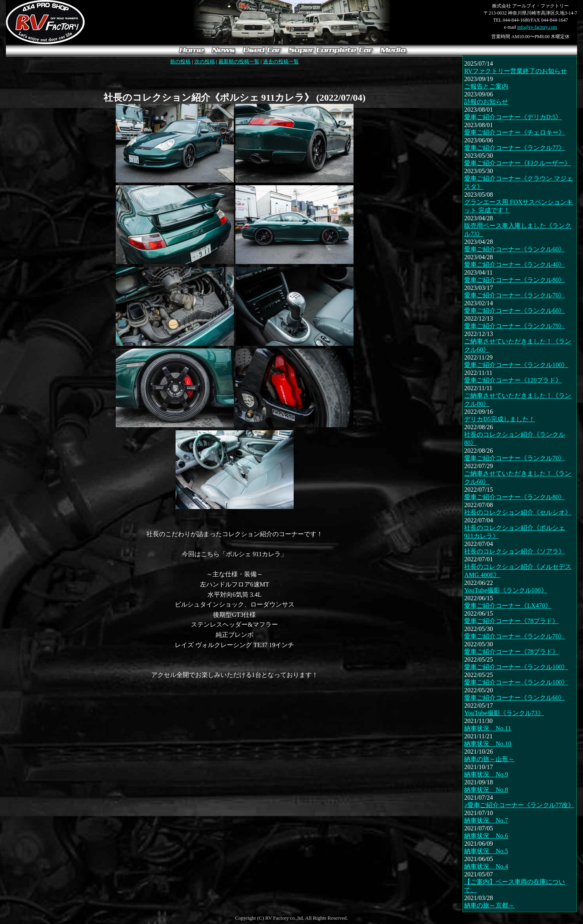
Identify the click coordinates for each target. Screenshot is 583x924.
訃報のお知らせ (486, 102)
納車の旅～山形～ (489, 759)
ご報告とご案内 (486, 86)
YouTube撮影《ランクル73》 (504, 713)
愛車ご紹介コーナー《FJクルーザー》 (517, 163)
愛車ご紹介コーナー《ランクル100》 (516, 365)
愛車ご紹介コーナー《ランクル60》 (515, 249)
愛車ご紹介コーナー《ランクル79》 (515, 326)
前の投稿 (180, 62)
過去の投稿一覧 (281, 62)
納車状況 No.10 (488, 744)
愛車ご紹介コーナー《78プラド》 (511, 621)
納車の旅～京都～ (489, 905)
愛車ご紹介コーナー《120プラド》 (513, 380)
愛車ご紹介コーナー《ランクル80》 (515, 280)
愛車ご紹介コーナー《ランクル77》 (515, 148)
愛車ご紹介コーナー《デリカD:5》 (513, 117)
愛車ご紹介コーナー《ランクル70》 (515, 295)
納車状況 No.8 (486, 790)
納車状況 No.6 (486, 836)
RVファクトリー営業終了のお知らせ (515, 71)
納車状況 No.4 (486, 866)
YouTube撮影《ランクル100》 (505, 590)
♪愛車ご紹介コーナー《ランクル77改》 (519, 805)
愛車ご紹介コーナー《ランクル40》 (515, 265)
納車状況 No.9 (486, 774)
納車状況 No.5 (486, 851)
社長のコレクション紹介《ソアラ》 (515, 551)
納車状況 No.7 (486, 820)
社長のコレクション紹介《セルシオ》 (518, 512)
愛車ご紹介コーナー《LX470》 (508, 606)
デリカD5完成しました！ (500, 419)
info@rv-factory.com (537, 27)
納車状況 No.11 (488, 728)
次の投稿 (205, 62)
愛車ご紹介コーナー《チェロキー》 (515, 132)
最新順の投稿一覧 (239, 62)
